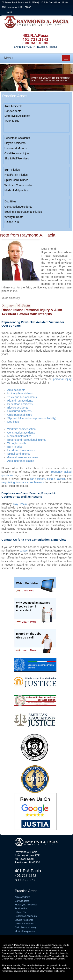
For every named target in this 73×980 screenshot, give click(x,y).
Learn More (29, 622)
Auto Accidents (14, 106)
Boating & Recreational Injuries (23, 212)
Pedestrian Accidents (17, 138)
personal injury (62, 379)
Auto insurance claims (21, 461)
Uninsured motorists (20, 411)
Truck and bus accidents (22, 397)
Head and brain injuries (21, 450)
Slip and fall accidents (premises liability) (32, 418)
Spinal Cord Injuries (16, 180)
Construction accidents (21, 433)
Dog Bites (10, 201)
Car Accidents (13, 111)
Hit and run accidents (20, 401)
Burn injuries (15, 447)
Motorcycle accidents (20, 393)
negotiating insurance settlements (23, 482)
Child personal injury (20, 415)
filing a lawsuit (56, 479)
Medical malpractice (19, 436)
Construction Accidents (18, 207)
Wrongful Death (14, 217)
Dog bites (13, 422)
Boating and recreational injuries (27, 440)
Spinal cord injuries (19, 454)
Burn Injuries (12, 170)
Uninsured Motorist (16, 148)
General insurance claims (23, 457)
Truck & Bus (12, 121)
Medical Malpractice (17, 190)
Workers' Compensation (19, 185)
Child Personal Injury (17, 153)
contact (24, 551)
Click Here (28, 591)
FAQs (9, 12)
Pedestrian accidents (20, 404)
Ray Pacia (20, 504)
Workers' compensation (22, 429)
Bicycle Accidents (15, 143)
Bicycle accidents (18, 408)
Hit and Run (12, 222)
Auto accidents (16, 390)
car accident (38, 479)
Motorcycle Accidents (17, 116)
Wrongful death (17, 443)
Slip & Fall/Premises (17, 158)
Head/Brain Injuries (16, 175)
